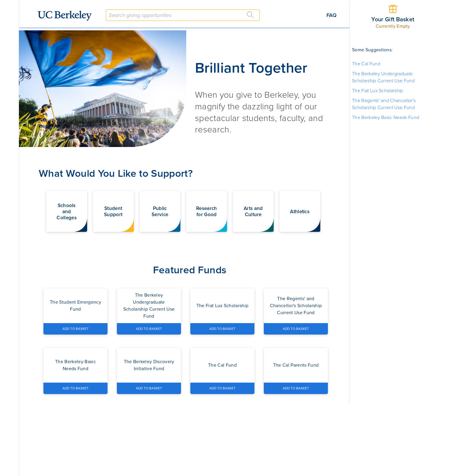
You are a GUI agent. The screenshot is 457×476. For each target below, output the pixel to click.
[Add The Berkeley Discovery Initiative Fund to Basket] (149, 388)
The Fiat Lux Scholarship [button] (378, 91)
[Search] (250, 15)
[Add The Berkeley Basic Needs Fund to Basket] (75, 388)
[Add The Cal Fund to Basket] (222, 388)
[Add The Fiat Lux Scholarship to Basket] (222, 329)
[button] (67, 211)
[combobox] (183, 15)
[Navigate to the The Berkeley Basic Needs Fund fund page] (75, 365)
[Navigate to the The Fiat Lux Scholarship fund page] (222, 306)
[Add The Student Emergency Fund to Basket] (75, 329)
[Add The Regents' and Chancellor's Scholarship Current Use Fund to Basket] (296, 329)
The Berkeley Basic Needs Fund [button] (386, 118)
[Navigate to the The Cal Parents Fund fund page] (296, 365)
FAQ (332, 15)
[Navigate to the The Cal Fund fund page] (222, 365)
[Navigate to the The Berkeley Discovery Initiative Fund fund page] (149, 365)
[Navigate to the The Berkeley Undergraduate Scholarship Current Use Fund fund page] (149, 306)
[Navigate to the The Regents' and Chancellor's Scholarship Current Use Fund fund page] (296, 306)
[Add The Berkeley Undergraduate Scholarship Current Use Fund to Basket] (149, 329)
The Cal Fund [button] (366, 64)
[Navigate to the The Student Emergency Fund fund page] (75, 306)
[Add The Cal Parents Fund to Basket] (296, 388)
